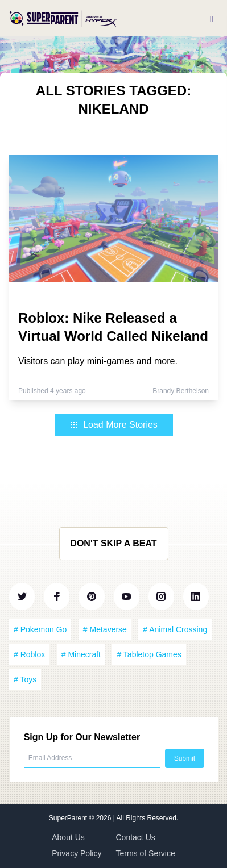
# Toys (25, 679)
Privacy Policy (77, 853)
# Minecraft (81, 654)
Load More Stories (113, 425)
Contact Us (136, 837)
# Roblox (29, 654)
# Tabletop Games (149, 654)
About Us (68, 837)
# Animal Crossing (175, 629)
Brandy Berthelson (181, 391)
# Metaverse (105, 629)
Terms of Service (146, 853)
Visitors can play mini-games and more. (98, 361)
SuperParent (69, 818)
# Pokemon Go (40, 629)
